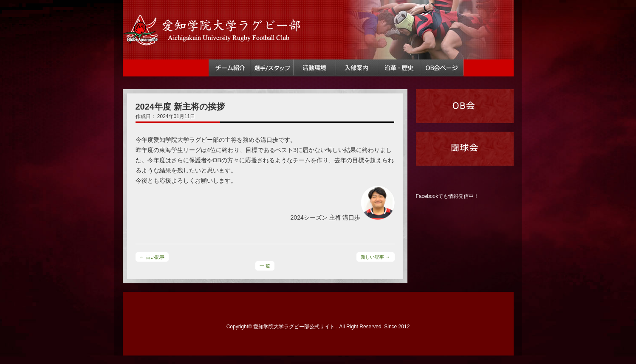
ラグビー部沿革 (400, 68)
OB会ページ (442, 68)
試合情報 (187, 68)
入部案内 (357, 68)
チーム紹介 (230, 68)
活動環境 (315, 68)
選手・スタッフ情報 (272, 68)
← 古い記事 (152, 257)
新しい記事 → (375, 257)
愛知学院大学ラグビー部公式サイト (294, 327)
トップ (144, 68)
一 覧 (265, 266)
